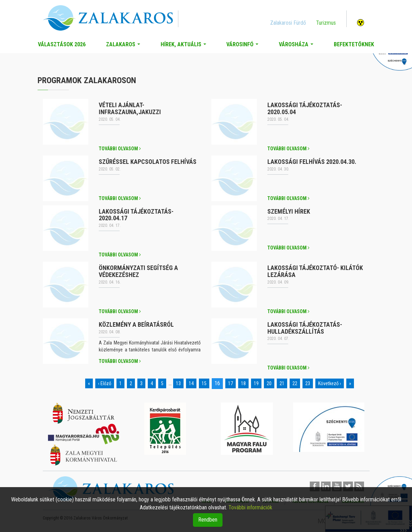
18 (243, 383)
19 (256, 383)
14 (191, 383)
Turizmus (326, 23)
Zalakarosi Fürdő (288, 23)
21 (282, 383)
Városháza (297, 46)
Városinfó (244, 46)
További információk (250, 507)
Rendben (208, 520)
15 (204, 383)
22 (295, 383)
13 (178, 383)
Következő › (330, 383)
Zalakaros (124, 46)
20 (269, 383)
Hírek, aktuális (185, 46)
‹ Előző (105, 383)
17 (231, 383)
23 (308, 383)
